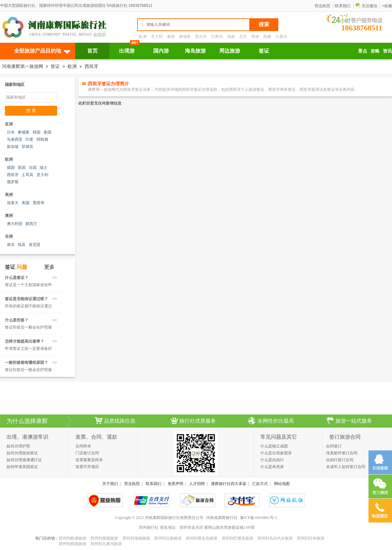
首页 (92, 51)
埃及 (22, 245)
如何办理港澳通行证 (24, 460)
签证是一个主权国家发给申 (28, 285)
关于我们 (110, 484)
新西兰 (31, 224)
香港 (255, 37)
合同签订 (334, 446)
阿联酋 (42, 139)
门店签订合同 (87, 453)
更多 (49, 267)
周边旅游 (230, 51)
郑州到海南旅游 (136, 538)
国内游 (161, 51)
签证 (264, 51)
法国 (33, 168)
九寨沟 (281, 37)
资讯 (387, 51)
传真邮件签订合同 (342, 453)
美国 (25, 203)
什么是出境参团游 (276, 453)
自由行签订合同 (340, 460)
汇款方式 (260, 484)
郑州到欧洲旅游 (73, 538)
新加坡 (13, 147)
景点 (363, 51)
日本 (11, 132)
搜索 (264, 24)
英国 (22, 168)
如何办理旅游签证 (22, 453)
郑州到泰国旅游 (104, 538)
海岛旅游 (195, 51)
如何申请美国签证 (22, 467)
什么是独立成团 (274, 446)
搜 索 (31, 111)
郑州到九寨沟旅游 (106, 544)
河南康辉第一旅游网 (23, 66)
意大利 (157, 37)
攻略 (375, 51)
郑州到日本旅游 (311, 538)
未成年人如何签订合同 (346, 467)
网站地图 (282, 484)
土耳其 (27, 175)
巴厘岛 (217, 37)
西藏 (267, 37)
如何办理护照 (18, 446)
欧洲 (143, 37)
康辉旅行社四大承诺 (229, 484)
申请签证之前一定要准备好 (28, 348)
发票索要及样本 (89, 460)
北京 (243, 37)
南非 (11, 245)
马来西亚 (15, 139)
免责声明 (175, 484)
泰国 (171, 37)
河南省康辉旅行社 (222, 518)
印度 (29, 139)
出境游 (127, 51)
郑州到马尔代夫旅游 (275, 538)
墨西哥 (39, 203)
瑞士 (43, 168)
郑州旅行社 (149, 527)
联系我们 (343, 6)
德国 (11, 168)
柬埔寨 (185, 37)
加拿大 (13, 203)
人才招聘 (197, 484)
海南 (231, 37)
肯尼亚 (35, 245)
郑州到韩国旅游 (73, 544)
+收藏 (387, 6)
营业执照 (322, 6)
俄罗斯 (13, 182)
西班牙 (91, 66)
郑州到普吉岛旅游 (202, 538)
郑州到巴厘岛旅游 (237, 538)
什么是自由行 (272, 460)
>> (55, 278)
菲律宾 (27, 147)
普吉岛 (201, 37)
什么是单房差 (272, 467)
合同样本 (83, 446)
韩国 (37, 132)
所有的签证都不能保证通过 (28, 306)
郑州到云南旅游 (168, 538)
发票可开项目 (87, 467)
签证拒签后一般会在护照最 (28, 327)
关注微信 (366, 6)
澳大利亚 (15, 224)
